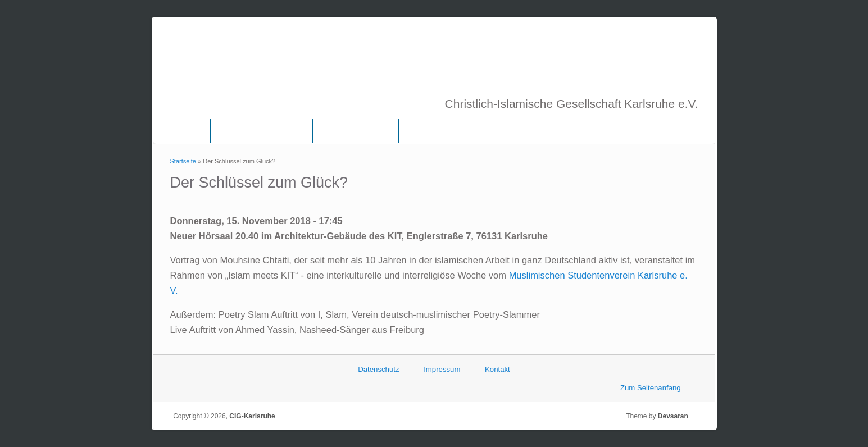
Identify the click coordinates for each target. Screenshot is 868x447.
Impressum (442, 369)
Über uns (236, 131)
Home (190, 131)
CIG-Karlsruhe (252, 416)
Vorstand (287, 131)
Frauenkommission (356, 131)
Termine (461, 131)
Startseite (183, 161)
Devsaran (676, 416)
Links (418, 131)
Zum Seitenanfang (651, 388)
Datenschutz (378, 369)
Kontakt (497, 369)
